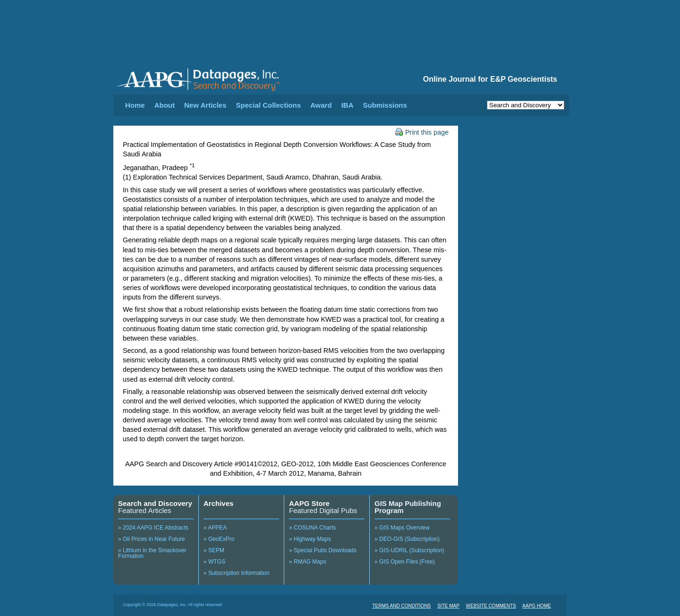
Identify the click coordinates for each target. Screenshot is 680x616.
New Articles (205, 105)
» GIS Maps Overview (402, 528)
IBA (348, 105)
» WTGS (214, 562)
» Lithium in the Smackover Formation (152, 553)
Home (135, 105)
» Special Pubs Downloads (323, 550)
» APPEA (215, 528)
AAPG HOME (537, 606)
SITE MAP (448, 606)
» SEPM (214, 550)
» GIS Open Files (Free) (405, 562)
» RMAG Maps (308, 562)
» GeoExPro (219, 539)
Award (321, 105)
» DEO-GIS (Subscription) (407, 539)
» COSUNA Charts (312, 528)
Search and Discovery (155, 503)
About (165, 105)
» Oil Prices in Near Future (151, 539)
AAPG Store (309, 503)
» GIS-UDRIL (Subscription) (409, 550)
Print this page (422, 132)
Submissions (385, 105)
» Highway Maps (310, 539)
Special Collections (269, 105)
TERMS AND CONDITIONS (401, 606)
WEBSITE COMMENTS (491, 606)
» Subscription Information (236, 573)
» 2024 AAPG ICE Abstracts (153, 528)
